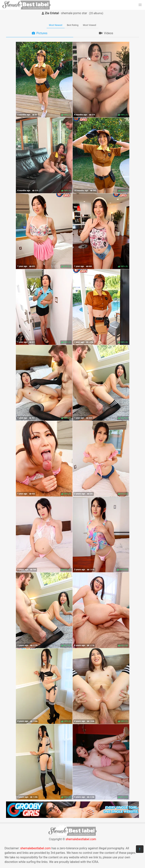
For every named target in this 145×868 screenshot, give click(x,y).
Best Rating (73, 25)
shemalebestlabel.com (81, 839)
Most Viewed (89, 25)
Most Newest (56, 25)
